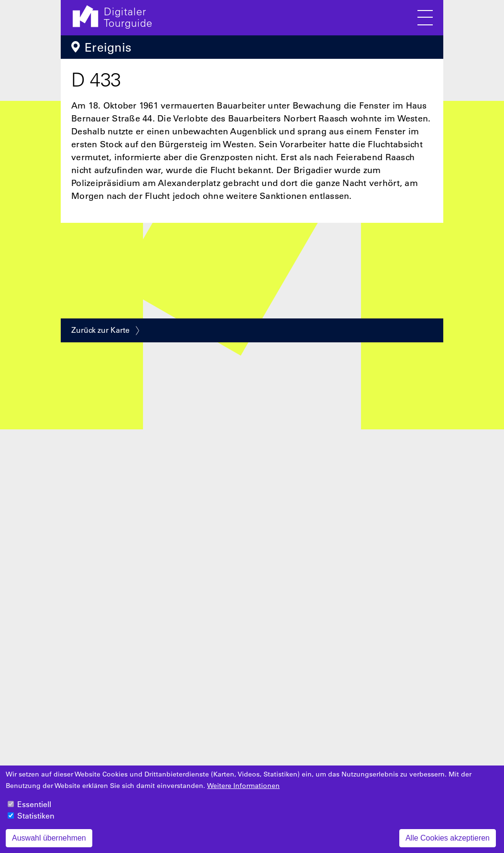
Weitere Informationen (243, 792)
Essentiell (34, 810)
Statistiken (36, 822)
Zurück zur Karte (100, 330)
